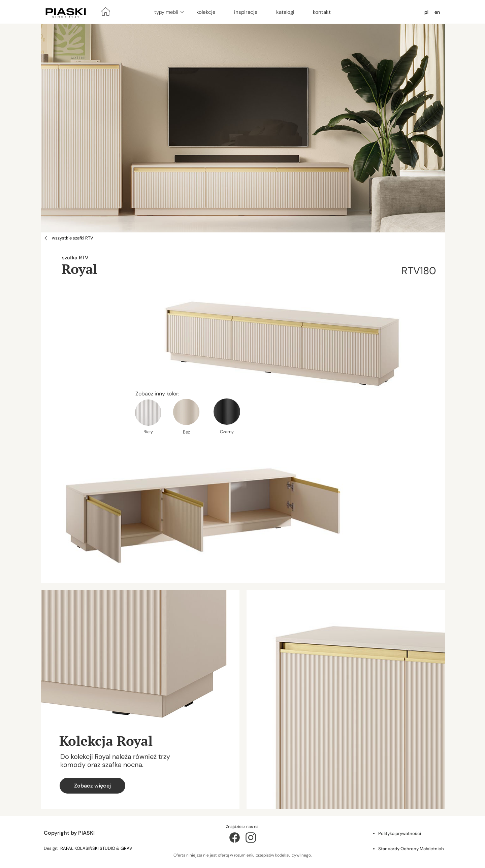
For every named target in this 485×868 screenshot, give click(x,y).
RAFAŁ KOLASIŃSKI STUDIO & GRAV (97, 848)
